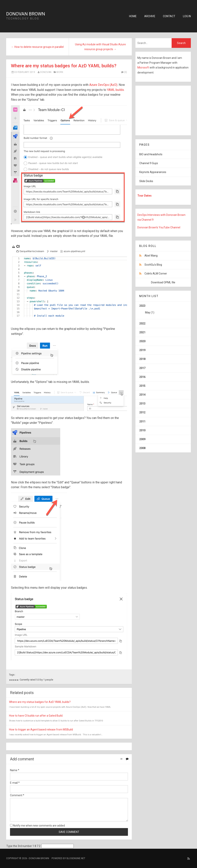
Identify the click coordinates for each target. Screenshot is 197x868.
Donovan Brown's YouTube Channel (159, 227)
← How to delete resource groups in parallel (37, 47)
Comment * (17, 795)
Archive (150, 16)
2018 (142, 359)
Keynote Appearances (153, 172)
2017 (142, 368)
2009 (142, 439)
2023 (163, 311)
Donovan (46, 72)
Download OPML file (163, 282)
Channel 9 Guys (149, 163)
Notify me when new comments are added (37, 826)
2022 (142, 323)
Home (133, 16)
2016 (142, 377)
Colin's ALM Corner (156, 274)
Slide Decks (146, 181)
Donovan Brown (26, 14)
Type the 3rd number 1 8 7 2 (23, 846)
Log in (187, 16)
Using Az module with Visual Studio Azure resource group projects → (100, 47)
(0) (124, 72)
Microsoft (144, 68)
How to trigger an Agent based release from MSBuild (41, 730)
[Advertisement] (159, 110)
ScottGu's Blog (153, 265)
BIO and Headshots (151, 154)
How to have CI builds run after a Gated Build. (36, 716)
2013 (142, 404)
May (148, 312)
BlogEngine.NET (76, 858)
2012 (142, 412)
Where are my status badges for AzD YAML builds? (64, 66)
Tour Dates (144, 196)
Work (60, 72)
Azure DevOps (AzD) (103, 85)
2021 (142, 332)
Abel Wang (151, 256)
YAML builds (115, 90)
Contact (169, 16)
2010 (142, 430)
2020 (142, 341)
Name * (15, 770)
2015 (142, 386)
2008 (142, 448)
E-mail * (15, 783)
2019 (142, 350)
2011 (142, 421)
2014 (142, 395)
